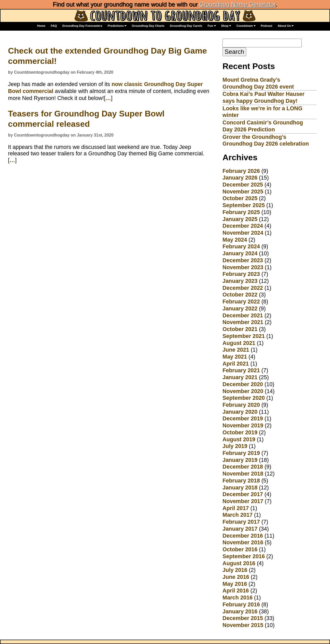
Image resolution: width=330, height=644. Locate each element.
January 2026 (240, 178)
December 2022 (243, 288)
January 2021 (240, 377)
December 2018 (243, 467)
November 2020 (243, 391)
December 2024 (243, 226)
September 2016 (244, 556)
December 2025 (243, 185)
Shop (226, 26)
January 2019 (240, 460)
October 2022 (240, 295)
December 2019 (243, 419)
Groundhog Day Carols (186, 26)
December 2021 (243, 316)
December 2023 (243, 260)
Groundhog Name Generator (237, 4)
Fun (212, 26)
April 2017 (236, 508)
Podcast (266, 26)
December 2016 (243, 536)
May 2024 (235, 240)
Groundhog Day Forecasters (82, 26)
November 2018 (243, 474)
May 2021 (235, 357)
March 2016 (237, 598)
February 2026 (241, 171)
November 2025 (243, 192)
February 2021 (241, 370)
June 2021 (236, 350)
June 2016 (236, 577)
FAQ (54, 26)
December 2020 (243, 384)
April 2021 (236, 364)
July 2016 (235, 570)
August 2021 (239, 343)
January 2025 (240, 219)
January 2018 (240, 488)
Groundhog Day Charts (148, 26)
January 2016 (240, 612)
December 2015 (243, 618)
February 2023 (241, 274)
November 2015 (243, 625)
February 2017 (241, 522)
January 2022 (240, 309)
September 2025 (244, 205)
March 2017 (237, 515)
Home (41, 26)
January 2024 (240, 253)
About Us (286, 26)
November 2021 (243, 322)
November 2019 (243, 426)
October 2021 (240, 329)
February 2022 (241, 302)
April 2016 (236, 591)
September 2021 (244, 336)
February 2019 (241, 453)
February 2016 (241, 605)
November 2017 (243, 501)
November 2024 (243, 233)
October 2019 (240, 433)
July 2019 (235, 446)
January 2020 (240, 412)
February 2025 (241, 212)
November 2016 (243, 543)
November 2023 (243, 267)
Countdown (246, 26)
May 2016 (235, 584)
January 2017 (240, 529)
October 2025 (240, 198)
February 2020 (241, 405)
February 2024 (241, 247)
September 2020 (244, 398)
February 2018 (241, 481)
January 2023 (240, 281)
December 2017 (243, 494)
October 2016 (240, 549)
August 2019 (239, 439)
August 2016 (239, 563)
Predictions (117, 26)
